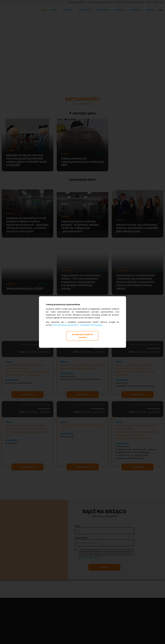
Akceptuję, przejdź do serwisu (82, 336)
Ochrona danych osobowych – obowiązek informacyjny (77, 325)
